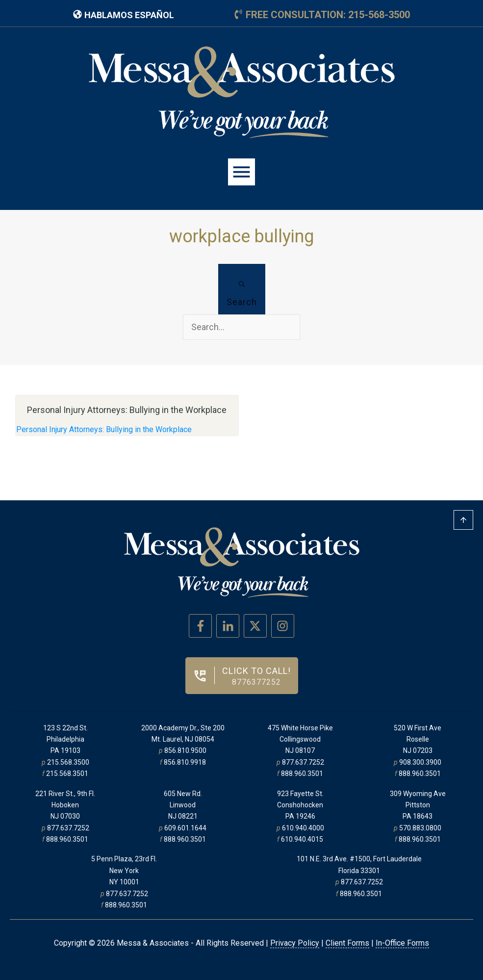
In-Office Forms (402, 943)
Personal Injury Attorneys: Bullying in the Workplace (104, 429)
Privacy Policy (295, 943)
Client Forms (347, 943)
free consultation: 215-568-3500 (328, 15)
